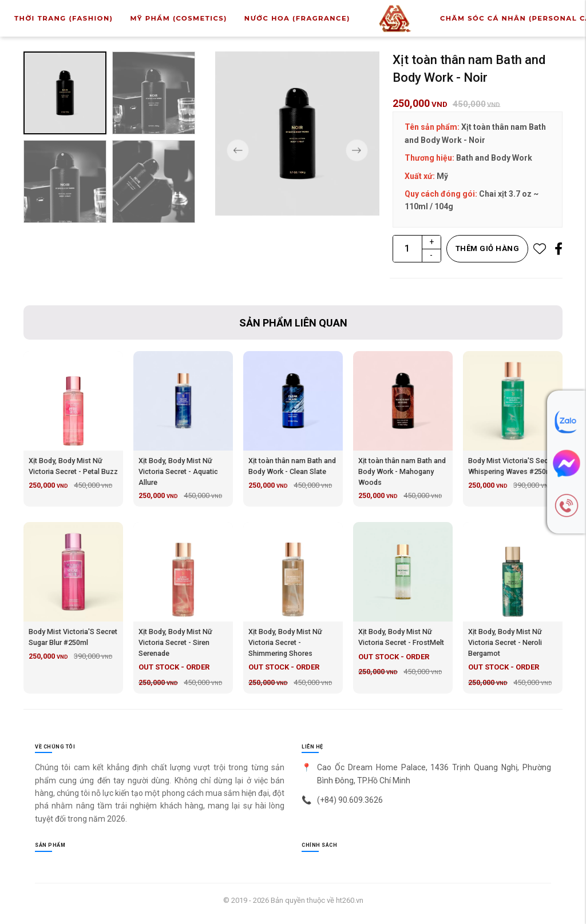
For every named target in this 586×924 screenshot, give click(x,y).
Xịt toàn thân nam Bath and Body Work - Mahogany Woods (402, 471)
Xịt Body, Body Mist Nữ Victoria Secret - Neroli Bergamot (505, 642)
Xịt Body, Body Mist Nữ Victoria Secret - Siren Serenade (175, 642)
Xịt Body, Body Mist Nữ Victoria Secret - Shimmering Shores (285, 642)
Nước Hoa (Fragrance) (297, 22)
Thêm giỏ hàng (488, 248)
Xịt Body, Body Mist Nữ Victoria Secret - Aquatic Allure (178, 471)
